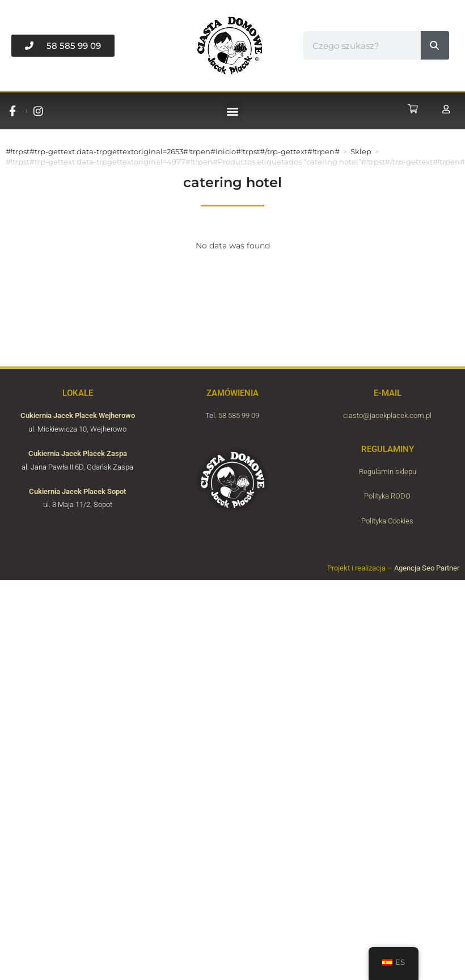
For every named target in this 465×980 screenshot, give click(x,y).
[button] (233, 111)
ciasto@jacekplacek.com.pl (387, 415)
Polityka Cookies (387, 521)
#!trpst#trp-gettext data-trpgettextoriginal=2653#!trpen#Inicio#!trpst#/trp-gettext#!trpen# (173, 151)
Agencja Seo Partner (427, 568)
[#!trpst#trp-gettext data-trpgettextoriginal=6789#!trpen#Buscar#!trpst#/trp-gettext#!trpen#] (435, 45)
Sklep (361, 151)
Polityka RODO (387, 496)
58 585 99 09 (239, 415)
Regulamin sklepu (388, 472)
